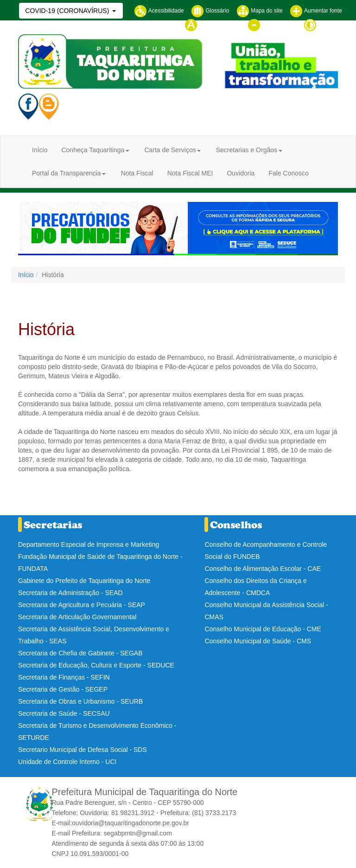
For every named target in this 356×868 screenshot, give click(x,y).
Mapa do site (260, 11)
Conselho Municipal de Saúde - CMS (258, 641)
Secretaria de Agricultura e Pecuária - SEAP (82, 605)
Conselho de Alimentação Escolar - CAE (263, 569)
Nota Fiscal (137, 173)
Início (40, 150)
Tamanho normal (213, 25)
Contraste (323, 25)
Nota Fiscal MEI (190, 173)
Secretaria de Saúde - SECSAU (64, 713)
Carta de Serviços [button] (170, 150)
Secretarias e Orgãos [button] (247, 150)
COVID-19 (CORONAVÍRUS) (68, 11)
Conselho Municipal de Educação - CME (263, 629)
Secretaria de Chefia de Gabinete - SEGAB (80, 653)
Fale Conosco (288, 173)
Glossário (210, 11)
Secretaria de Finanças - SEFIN (64, 677)
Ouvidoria (241, 173)
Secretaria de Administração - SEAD (70, 593)
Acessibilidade (159, 11)
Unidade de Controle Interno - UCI (67, 762)
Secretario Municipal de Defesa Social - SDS (83, 750)
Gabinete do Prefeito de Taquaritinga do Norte (84, 581)
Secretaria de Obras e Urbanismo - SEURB (80, 701)
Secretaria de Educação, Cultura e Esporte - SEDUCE (96, 665)
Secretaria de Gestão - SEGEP (63, 689)
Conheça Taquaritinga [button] (93, 150)
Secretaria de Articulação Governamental (77, 617)
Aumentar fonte (316, 11)
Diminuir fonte (272, 25)
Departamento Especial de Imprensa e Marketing (89, 544)
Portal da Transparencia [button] (67, 173)
